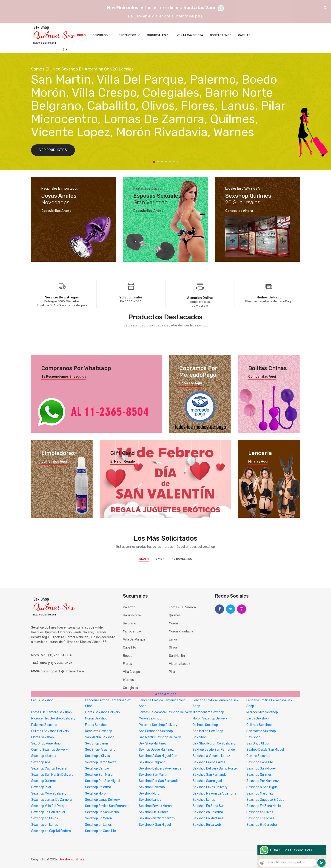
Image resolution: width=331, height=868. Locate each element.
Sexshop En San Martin (102, 812)
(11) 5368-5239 (60, 663)
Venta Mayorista (190, 35)
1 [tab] (154, 162)
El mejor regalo (123, 462)
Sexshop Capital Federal (49, 768)
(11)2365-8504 (60, 655)
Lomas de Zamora (182, 607)
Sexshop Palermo (98, 787)
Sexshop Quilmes (259, 775)
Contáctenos (221, 35)
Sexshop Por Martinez (263, 781)
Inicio (81, 35)
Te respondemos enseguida (64, 377)
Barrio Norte (132, 615)
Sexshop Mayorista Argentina (214, 794)
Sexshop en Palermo (208, 812)
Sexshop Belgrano (152, 762)
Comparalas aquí (262, 377)
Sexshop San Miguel (261, 768)
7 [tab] (178, 162)
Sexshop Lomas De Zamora (51, 800)
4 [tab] (166, 162)
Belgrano (130, 623)
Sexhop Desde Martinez (156, 750)
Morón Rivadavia (181, 631)
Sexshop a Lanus (44, 756)
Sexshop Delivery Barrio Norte (215, 768)
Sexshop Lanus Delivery (103, 800)
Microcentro (132, 631)
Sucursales (158, 35)
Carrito (244, 35)
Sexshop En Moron (98, 818)
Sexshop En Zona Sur (208, 806)
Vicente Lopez (180, 664)
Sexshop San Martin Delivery (52, 775)
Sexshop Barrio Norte (101, 762)
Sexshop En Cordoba (262, 825)
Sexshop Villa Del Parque (49, 806)
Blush (144, 559)
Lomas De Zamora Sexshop (51, 712)
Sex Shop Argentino (46, 743)
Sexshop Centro (97, 768)
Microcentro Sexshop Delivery (53, 718)
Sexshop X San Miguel (155, 825)
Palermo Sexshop (44, 725)
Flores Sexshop (96, 725)
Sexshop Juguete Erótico (265, 800)
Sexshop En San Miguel (48, 812)
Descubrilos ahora (56, 211)
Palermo (129, 607)
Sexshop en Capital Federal (51, 831)
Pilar (172, 672)
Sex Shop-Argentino (100, 750)
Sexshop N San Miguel (262, 787)
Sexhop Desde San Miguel (265, 750)
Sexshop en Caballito (101, 831)
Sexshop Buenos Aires (209, 762)
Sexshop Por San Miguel (103, 781)
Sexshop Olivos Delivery (210, 787)
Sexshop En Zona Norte (264, 806)
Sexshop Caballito (260, 762)
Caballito (130, 647)
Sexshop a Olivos (97, 756)
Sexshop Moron (96, 794)
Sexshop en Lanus (45, 825)
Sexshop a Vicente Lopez (211, 756)
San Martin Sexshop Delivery (160, 737)
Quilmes (175, 615)
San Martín (177, 656)
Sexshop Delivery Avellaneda (160, 768)
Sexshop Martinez (260, 794)
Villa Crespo (131, 672)
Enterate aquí (191, 383)
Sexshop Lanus (150, 800)
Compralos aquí (54, 462)
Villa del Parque (134, 639)
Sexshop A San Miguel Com (159, 756)
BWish (160, 559)
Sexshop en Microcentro (157, 818)
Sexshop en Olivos (260, 812)
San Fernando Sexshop (156, 731)
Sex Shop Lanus (97, 743)
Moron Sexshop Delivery (210, 718)
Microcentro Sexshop (208, 712)
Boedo (128, 656)
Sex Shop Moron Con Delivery (214, 743)
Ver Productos (53, 150)
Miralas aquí (258, 462)
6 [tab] (174, 162)
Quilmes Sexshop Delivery (50, 731)
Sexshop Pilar (41, 787)
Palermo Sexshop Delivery (158, 725)
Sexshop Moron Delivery (49, 794)
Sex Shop (200, 737)
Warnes (128, 680)
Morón (173, 623)
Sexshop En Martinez (208, 818)
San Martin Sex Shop (208, 731)
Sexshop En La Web (207, 825)
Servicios (102, 35)
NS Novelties (182, 559)
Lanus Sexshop (42, 700)
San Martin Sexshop (261, 731)
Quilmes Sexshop (205, 725)
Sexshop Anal (41, 762)
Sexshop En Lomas (260, 818)
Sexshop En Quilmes (154, 812)
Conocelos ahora (239, 211)
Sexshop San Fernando (210, 775)
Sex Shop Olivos (258, 743)
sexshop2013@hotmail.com (63, 671)
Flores (127, 664)
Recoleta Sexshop (99, 731)
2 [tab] (158, 162)
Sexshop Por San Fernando (159, 781)
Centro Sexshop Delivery (50, 750)
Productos (129, 35)
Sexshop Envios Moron (155, 806)
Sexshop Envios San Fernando (107, 806)
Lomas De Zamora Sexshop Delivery (165, 712)
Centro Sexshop (258, 756)
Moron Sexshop (96, 718)
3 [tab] (162, 162)
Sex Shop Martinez (153, 743)
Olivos (173, 647)
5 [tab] (170, 162)
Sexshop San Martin (100, 775)
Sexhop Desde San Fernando (214, 750)
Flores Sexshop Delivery (103, 712)
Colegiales (130, 688)
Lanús (173, 639)
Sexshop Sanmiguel (207, 781)
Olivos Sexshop (258, 718)
